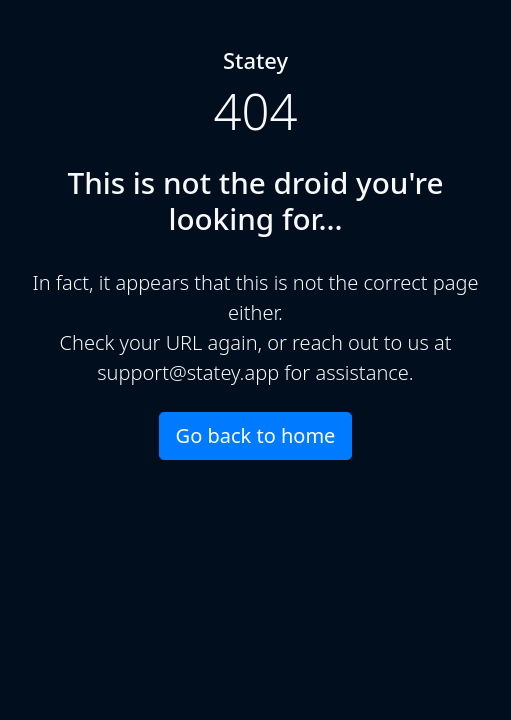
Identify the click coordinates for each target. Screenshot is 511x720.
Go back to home (256, 435)
